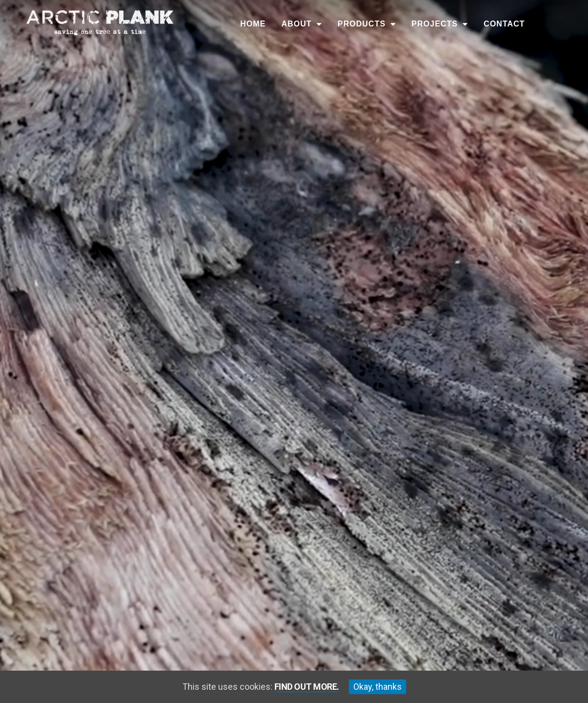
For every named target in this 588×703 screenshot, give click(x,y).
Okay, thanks (378, 687)
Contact (504, 24)
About (302, 24)
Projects (440, 24)
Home (253, 24)
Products (367, 24)
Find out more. (307, 687)
